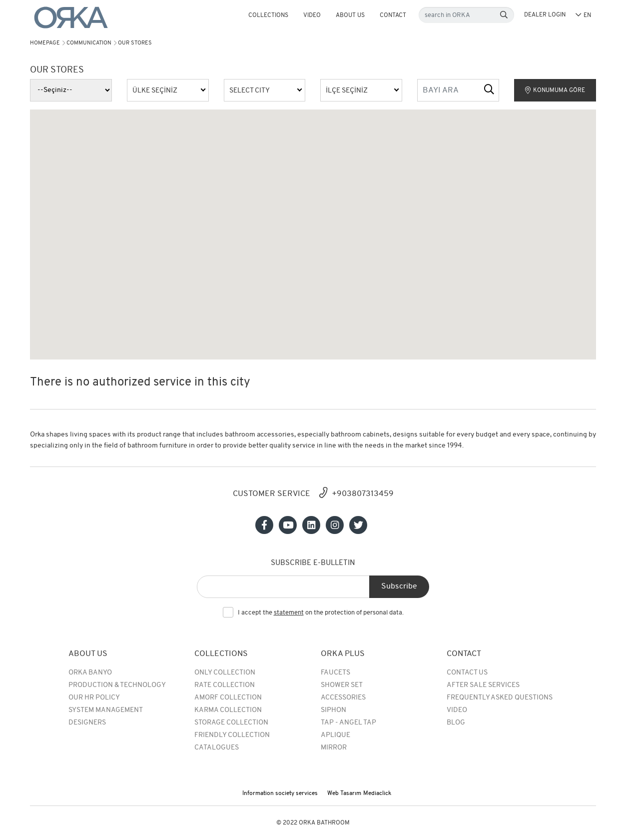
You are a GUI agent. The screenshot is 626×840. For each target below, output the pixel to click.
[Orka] (71, 18)
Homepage (45, 43)
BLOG (456, 723)
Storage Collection (231, 723)
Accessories (343, 698)
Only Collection (225, 673)
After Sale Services (483, 685)
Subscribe (399, 586)
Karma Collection (228, 710)
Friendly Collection (232, 735)
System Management (106, 710)
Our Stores (135, 43)
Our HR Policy (94, 698)
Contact (393, 15)
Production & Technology (117, 685)
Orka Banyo (90, 673)
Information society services (280, 793)
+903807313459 (363, 494)
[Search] (504, 15)
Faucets (335, 673)
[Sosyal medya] (264, 525)
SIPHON (333, 710)
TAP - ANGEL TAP (348, 723)
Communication (89, 43)
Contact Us (467, 673)
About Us (350, 15)
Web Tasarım (344, 793)
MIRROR (334, 748)
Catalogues (217, 748)
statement (289, 613)
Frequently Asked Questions (500, 698)
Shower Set (342, 685)
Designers (87, 723)
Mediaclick (377, 793)
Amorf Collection (228, 698)
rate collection (225, 685)
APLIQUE (335, 735)
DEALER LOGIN (545, 15)
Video (312, 15)
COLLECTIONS (268, 15)
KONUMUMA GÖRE (555, 90)
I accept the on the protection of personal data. (321, 613)
